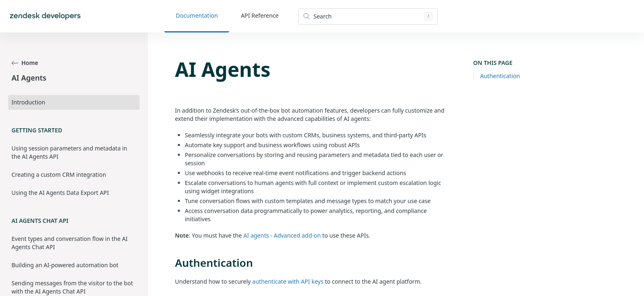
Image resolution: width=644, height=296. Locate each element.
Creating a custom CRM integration (59, 175)
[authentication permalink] (171, 263)
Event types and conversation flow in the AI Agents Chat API (70, 243)
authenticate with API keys (288, 281)
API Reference (260, 15)
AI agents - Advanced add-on (282, 235)
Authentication (500, 76)
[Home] (45, 16)
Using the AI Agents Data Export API (60, 193)
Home (25, 63)
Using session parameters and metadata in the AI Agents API (69, 152)
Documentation (197, 15)
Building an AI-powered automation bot (65, 265)
